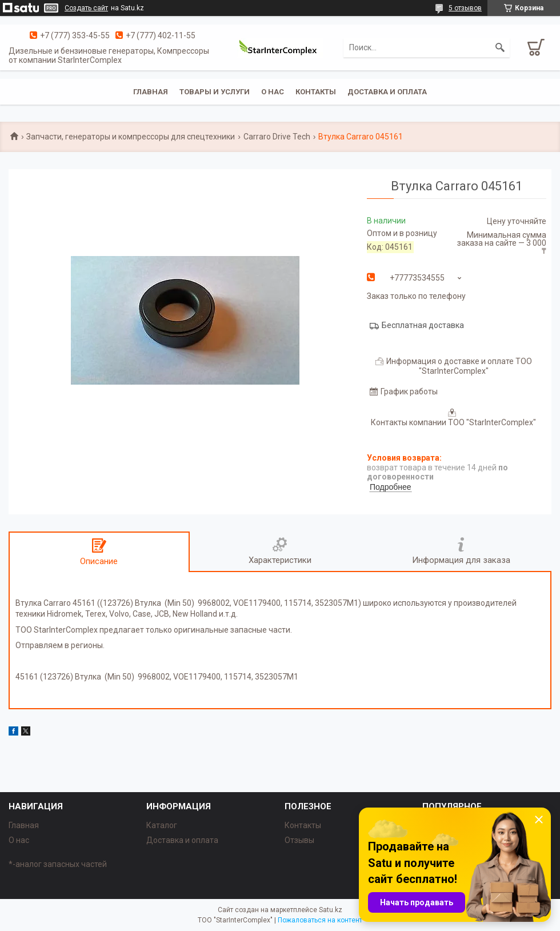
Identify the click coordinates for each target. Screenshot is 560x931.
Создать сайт (86, 8)
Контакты (316, 92)
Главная (151, 92)
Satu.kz (331, 910)
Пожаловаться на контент (320, 920)
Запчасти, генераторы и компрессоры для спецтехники (131, 137)
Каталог (162, 825)
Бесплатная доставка (423, 325)
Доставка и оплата (387, 92)
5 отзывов (465, 8)
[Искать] (500, 47)
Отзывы (299, 840)
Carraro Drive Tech (277, 137)
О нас (273, 92)
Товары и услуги (215, 92)
